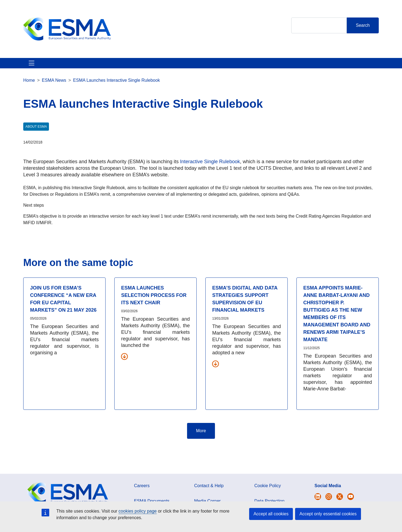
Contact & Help (273, 66)
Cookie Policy (268, 492)
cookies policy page (138, 511)
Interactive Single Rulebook (210, 168)
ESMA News (54, 87)
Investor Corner (178, 66)
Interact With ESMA (226, 66)
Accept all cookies (271, 514)
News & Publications (130, 66)
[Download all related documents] (124, 363)
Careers (142, 492)
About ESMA (37, 66)
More (201, 437)
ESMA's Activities (79, 66)
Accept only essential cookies (328, 514)
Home (29, 87)
